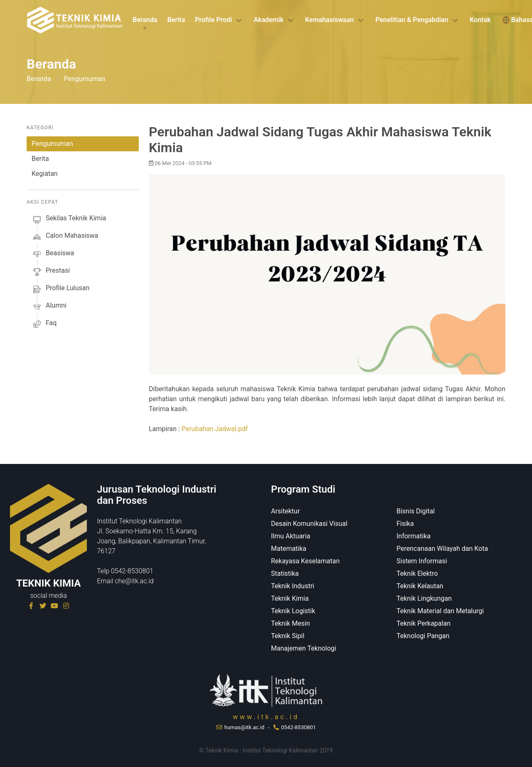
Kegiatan (45, 174)
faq (44, 324)
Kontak (480, 20)
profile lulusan (60, 289)
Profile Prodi (213, 20)
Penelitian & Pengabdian (412, 20)
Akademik (268, 20)
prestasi (51, 272)
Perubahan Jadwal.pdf (215, 429)
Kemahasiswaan (329, 20)
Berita (176, 20)
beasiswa (53, 254)
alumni (49, 307)
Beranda (145, 20)
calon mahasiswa (65, 237)
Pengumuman (52, 144)
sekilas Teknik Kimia (69, 219)
